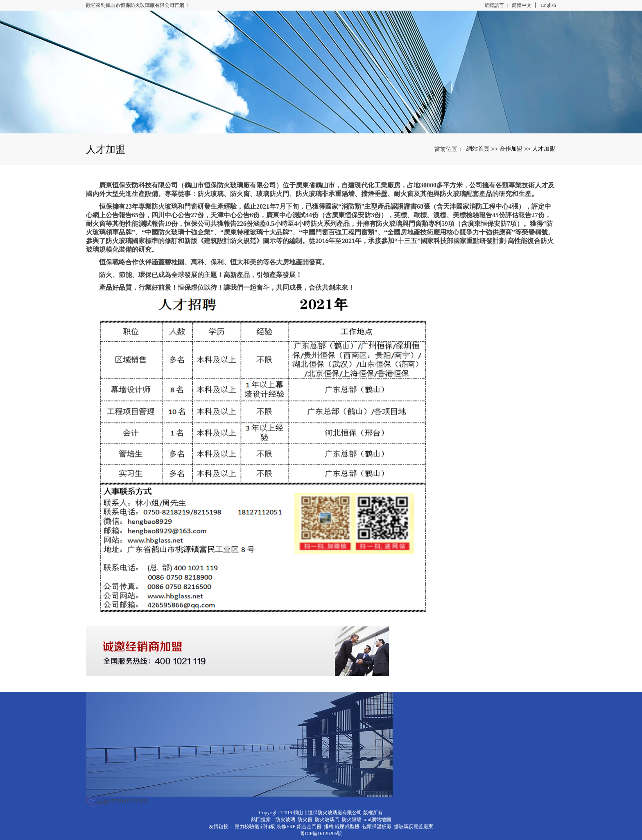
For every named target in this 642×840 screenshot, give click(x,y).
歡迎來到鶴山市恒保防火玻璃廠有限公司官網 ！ (138, 5)
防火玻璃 (285, 820)
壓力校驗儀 (247, 826)
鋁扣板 (268, 826)
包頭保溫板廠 (377, 826)
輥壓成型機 (347, 826)
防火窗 (305, 820)
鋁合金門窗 (309, 826)
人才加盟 (544, 149)
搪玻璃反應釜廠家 (414, 826)
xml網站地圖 (378, 820)
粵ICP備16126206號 (321, 833)
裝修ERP (286, 826)
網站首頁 (478, 149)
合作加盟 (511, 149)
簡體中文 (522, 5)
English (548, 5)
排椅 (329, 826)
